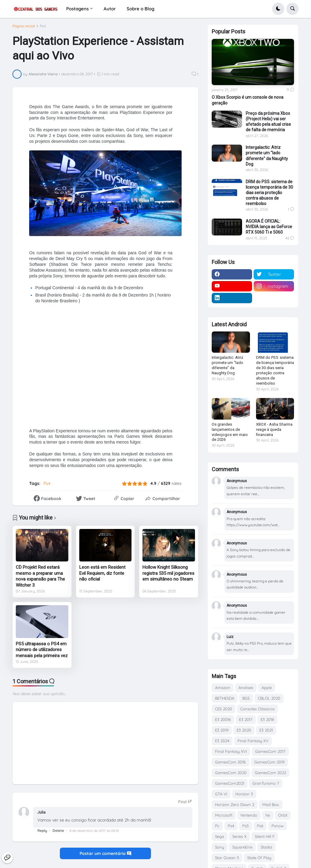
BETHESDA (225, 698)
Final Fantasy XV (253, 741)
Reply (42, 833)
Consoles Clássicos (257, 709)
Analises (246, 688)
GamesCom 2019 (269, 762)
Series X (239, 836)
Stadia (266, 847)
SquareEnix (242, 847)
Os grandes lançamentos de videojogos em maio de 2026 (230, 432)
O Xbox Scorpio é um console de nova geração (248, 100)
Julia (41, 815)
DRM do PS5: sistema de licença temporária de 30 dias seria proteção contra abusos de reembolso (269, 193)
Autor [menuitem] (110, 9)
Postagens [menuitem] (77, 9)
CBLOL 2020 (269, 698)
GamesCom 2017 (270, 751)
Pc (217, 826)
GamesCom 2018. (231, 762)
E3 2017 (246, 719)
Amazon (223, 688)
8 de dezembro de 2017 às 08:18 (94, 833)
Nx (268, 815)
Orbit (283, 815)
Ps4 (43, 29)
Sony (220, 847)
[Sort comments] (185, 805)
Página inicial (24, 29)
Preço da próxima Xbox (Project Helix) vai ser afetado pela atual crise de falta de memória (268, 122)
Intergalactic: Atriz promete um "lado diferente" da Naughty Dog (267, 156)
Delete (58, 833)
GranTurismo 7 (266, 783)
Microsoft (224, 815)
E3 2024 (222, 741)
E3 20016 (223, 719)
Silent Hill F (265, 836)
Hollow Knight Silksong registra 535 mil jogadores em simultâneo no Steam (168, 576)
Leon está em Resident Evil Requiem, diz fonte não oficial (102, 576)
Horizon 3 (244, 794)
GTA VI (221, 794)
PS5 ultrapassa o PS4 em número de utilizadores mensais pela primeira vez (42, 652)
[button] (278, 9)
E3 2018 (267, 719)
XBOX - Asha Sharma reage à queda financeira (274, 429)
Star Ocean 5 (227, 858)
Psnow (278, 826)
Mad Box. (271, 805)
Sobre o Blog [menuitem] (140, 9)
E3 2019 (222, 730)
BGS (246, 698)
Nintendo (249, 815)
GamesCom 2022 (270, 773)
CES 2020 (224, 709)
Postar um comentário (105, 856)
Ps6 (260, 826)
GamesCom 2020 (231, 773)
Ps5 (246, 826)
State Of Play (259, 858)
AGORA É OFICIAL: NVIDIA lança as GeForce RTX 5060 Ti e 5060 (269, 227)
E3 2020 (244, 730)
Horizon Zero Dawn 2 (235, 805)
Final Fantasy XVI (231, 751)
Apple (267, 688)
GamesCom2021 (230, 783)
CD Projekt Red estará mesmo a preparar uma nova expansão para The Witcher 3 (40, 579)
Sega (220, 836)
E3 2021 (266, 730)
